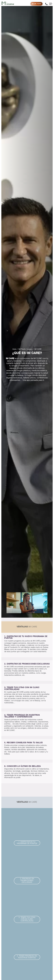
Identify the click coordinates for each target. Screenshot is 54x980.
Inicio (14, 349)
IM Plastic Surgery (25, 349)
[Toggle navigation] (51, 4)
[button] (27, 843)
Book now (36, 4)
